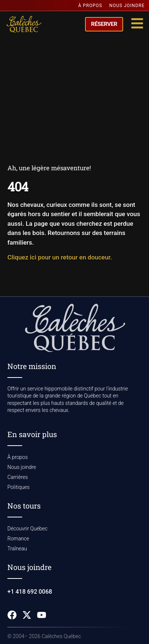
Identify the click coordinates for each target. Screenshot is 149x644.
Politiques (18, 487)
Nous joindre (127, 6)
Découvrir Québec (27, 529)
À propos (90, 6)
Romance (18, 539)
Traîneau (17, 549)
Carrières (18, 477)
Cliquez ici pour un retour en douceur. (60, 257)
